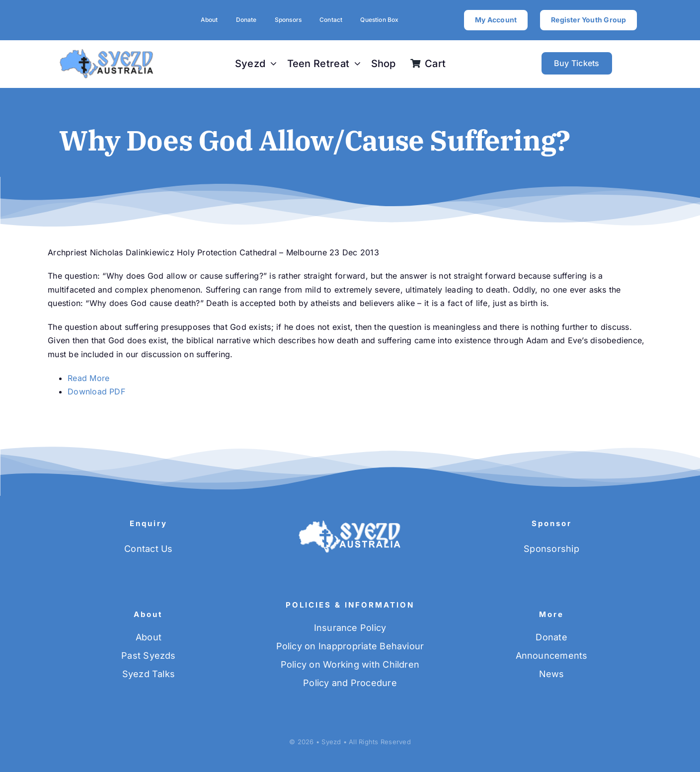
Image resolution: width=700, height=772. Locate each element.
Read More (88, 378)
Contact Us (148, 549)
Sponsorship (551, 549)
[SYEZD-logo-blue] (107, 52)
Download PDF (96, 391)
